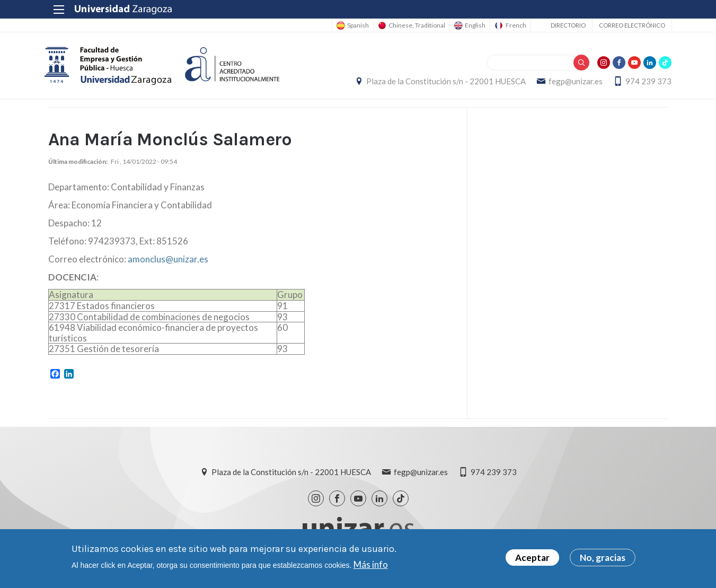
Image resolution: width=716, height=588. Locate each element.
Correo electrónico (628, 25)
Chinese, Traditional (412, 25)
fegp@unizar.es (572, 82)
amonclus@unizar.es (168, 261)
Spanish (352, 25)
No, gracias (603, 558)
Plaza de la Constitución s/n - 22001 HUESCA (443, 82)
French (512, 25)
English (471, 25)
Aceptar (532, 558)
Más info (371, 564)
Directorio (564, 25)
